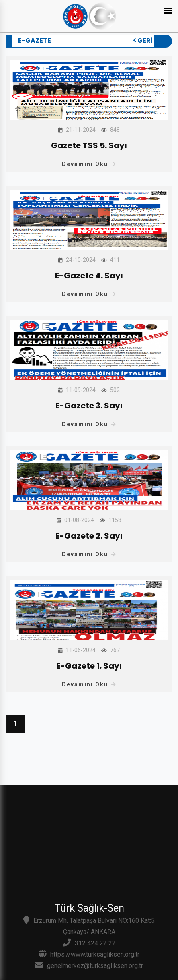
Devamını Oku (89, 164)
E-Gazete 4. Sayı (89, 276)
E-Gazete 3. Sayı (89, 406)
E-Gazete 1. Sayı (89, 666)
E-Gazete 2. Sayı (89, 536)
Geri (143, 40)
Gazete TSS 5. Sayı (89, 145)
